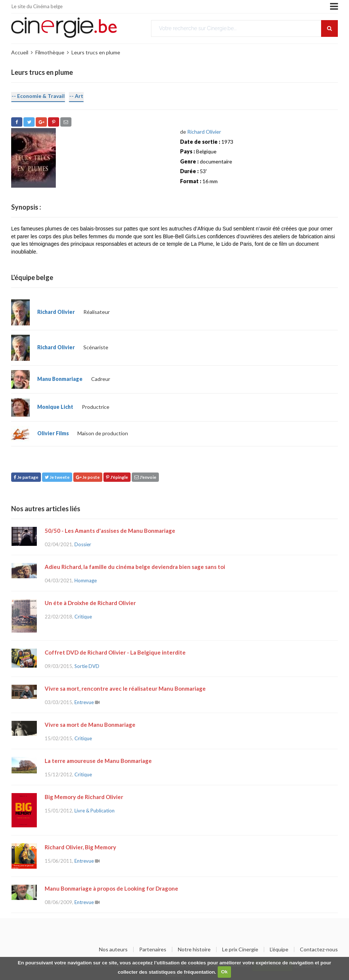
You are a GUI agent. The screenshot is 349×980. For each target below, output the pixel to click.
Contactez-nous (319, 949)
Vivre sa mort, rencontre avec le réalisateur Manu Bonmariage (125, 688)
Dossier (83, 544)
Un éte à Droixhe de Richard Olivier (90, 603)
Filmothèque (50, 52)
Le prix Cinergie (240, 949)
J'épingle (117, 477)
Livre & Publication (95, 811)
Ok (224, 972)
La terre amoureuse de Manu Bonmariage (98, 761)
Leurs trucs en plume (96, 52)
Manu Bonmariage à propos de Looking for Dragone (111, 888)
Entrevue (84, 702)
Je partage (26, 477)
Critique (83, 617)
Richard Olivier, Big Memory (80, 847)
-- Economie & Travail (38, 96)
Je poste (88, 477)
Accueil (20, 52)
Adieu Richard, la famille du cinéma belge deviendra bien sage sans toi (135, 567)
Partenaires (153, 949)
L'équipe (279, 949)
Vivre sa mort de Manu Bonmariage (90, 725)
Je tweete (57, 477)
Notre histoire (194, 949)
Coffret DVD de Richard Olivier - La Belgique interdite (115, 652)
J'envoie (145, 477)
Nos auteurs (113, 949)
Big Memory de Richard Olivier (84, 797)
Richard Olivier (204, 132)
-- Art (76, 96)
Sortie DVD (87, 666)
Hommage (86, 580)
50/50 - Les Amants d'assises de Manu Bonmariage (110, 531)
